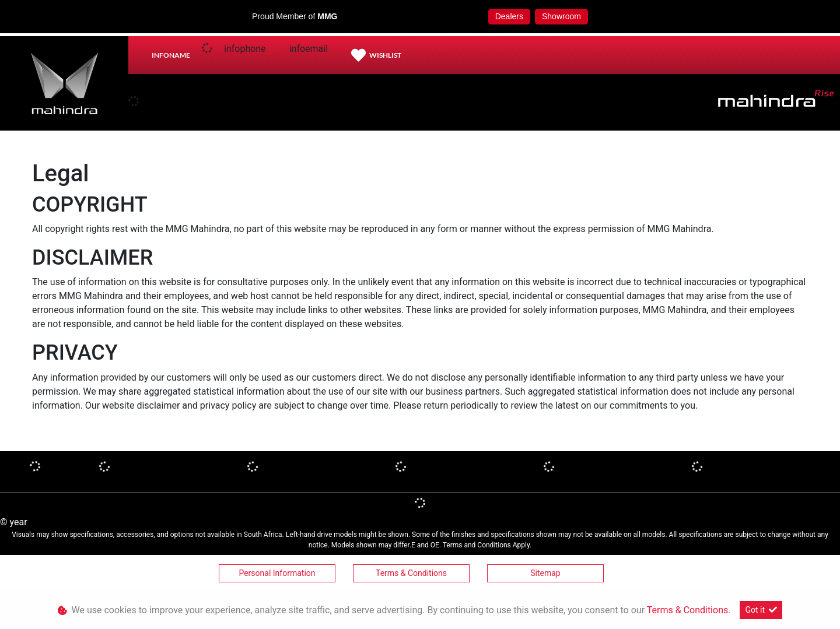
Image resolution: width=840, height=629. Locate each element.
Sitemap (545, 573)
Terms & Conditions (411, 573)
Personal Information (277, 573)
